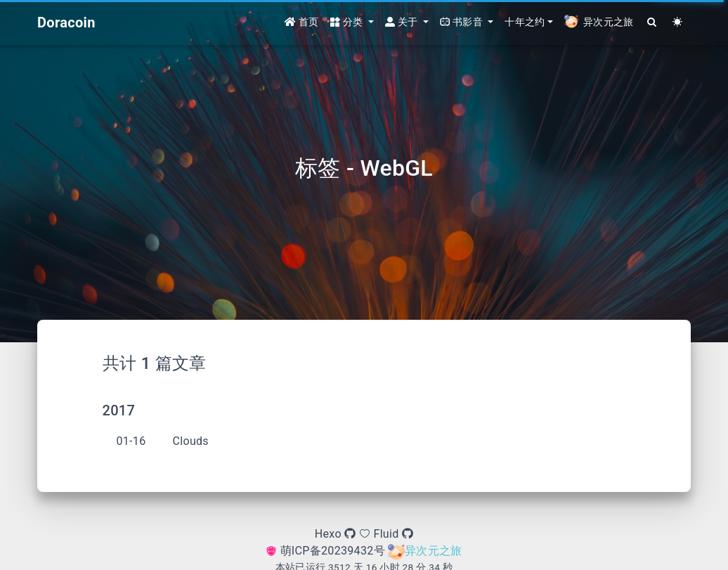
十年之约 (525, 22)
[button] (352, 23)
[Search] (652, 23)
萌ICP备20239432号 (327, 551)
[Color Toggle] (678, 23)
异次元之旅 (425, 551)
